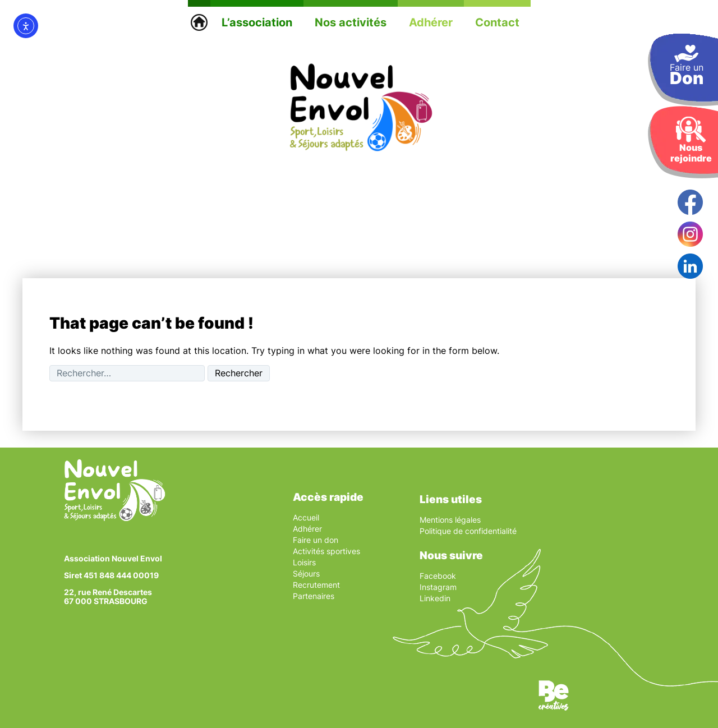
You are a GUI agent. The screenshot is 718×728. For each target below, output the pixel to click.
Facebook (438, 576)
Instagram (438, 587)
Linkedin (435, 598)
